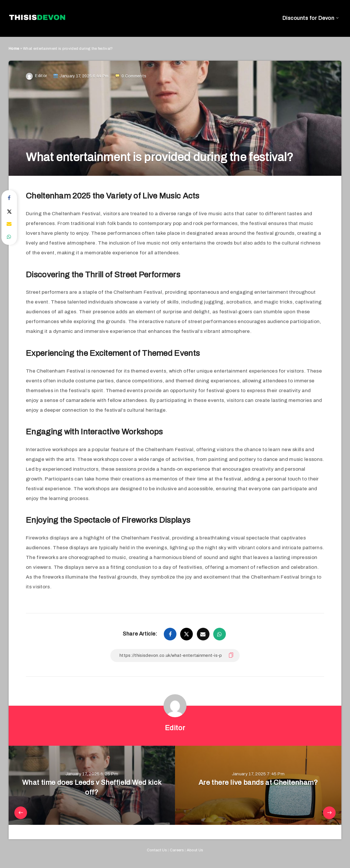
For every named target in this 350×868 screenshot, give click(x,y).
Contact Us (157, 850)
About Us (195, 850)
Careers (177, 850)
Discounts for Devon (308, 18)
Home (14, 49)
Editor (175, 728)
